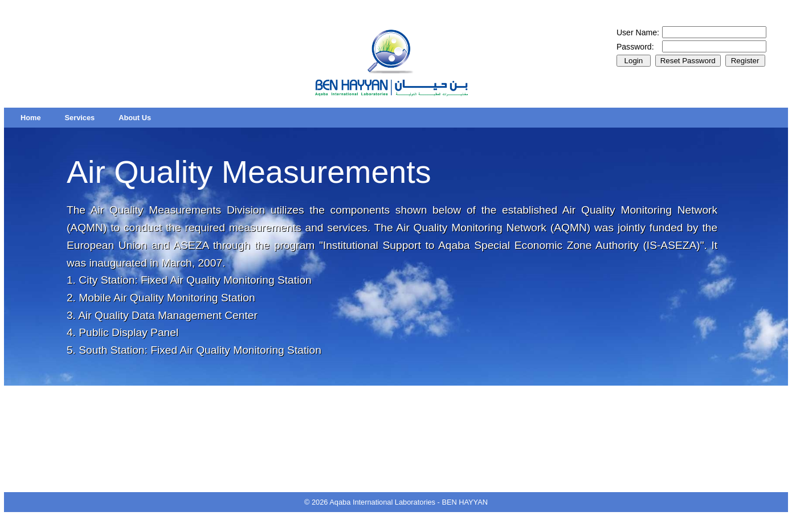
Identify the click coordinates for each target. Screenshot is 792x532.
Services (80, 118)
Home (31, 118)
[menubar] (86, 118)
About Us (135, 118)
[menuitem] (31, 118)
